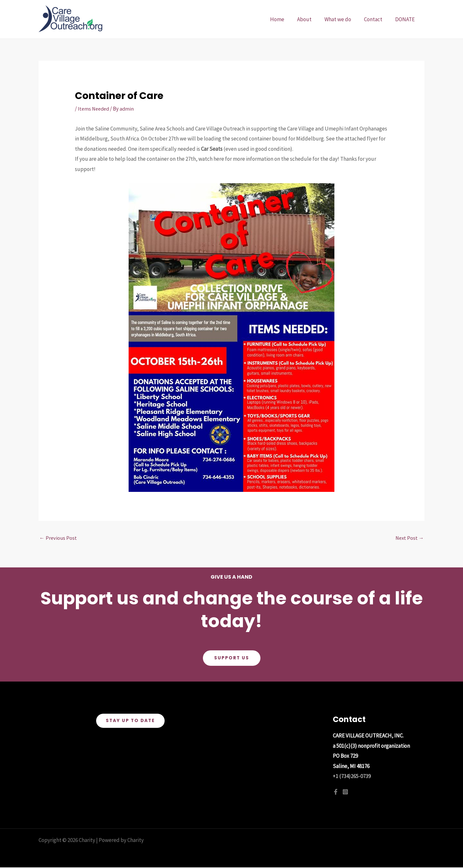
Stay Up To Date (130, 721)
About (311, 19)
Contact (376, 19)
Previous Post (58, 538)
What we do (343, 19)
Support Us (232, 658)
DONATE (406, 19)
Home (286, 19)
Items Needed (95, 109)
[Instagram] (345, 792)
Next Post (409, 538)
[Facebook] (336, 792)
